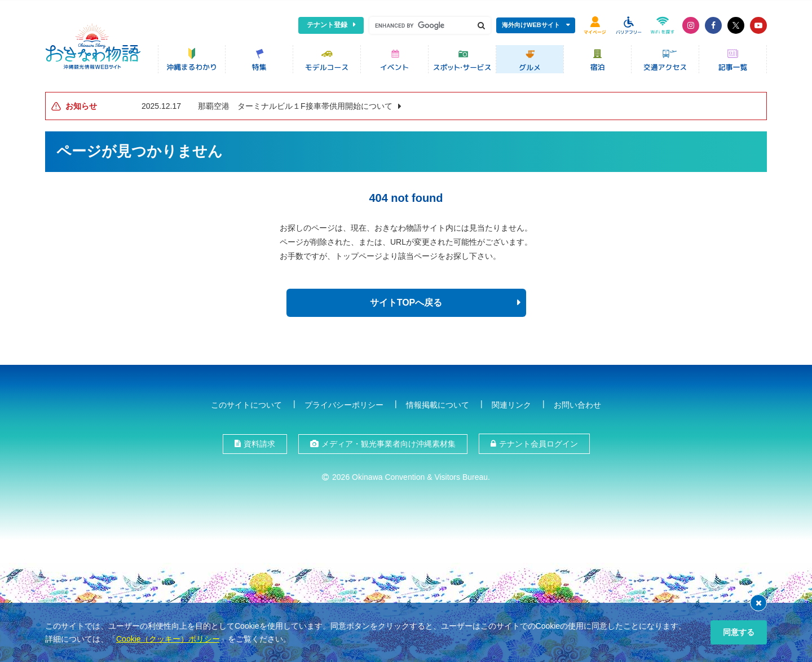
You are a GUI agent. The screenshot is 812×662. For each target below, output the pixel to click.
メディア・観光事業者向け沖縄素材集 (389, 442)
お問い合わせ (577, 403)
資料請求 (259, 442)
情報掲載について (438, 403)
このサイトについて (246, 403)
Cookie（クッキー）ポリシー (168, 639)
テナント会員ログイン (539, 442)
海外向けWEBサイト (531, 25)
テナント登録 (327, 25)
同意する (739, 632)
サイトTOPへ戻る (406, 301)
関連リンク (511, 403)
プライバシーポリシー (344, 403)
